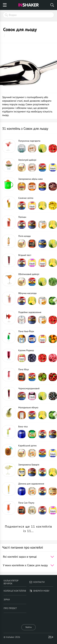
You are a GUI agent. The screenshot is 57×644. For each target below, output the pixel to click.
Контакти (37, 582)
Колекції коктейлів (15, 591)
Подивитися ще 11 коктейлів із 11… (29, 529)
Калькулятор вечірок (11, 582)
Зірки (7, 600)
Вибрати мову (39, 591)
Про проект (10, 608)
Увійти (29, 627)
